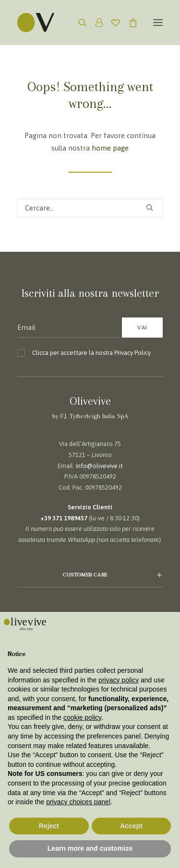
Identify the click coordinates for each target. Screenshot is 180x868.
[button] (158, 23)
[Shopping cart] (129, 23)
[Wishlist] (111, 23)
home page (110, 148)
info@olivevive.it (99, 466)
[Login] (95, 23)
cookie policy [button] (82, 717)
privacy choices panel (78, 802)
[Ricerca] (78, 23)
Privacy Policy (132, 353)
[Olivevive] (48, 23)
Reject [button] (49, 826)
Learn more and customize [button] (90, 848)
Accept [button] (131, 826)
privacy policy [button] (119, 680)
